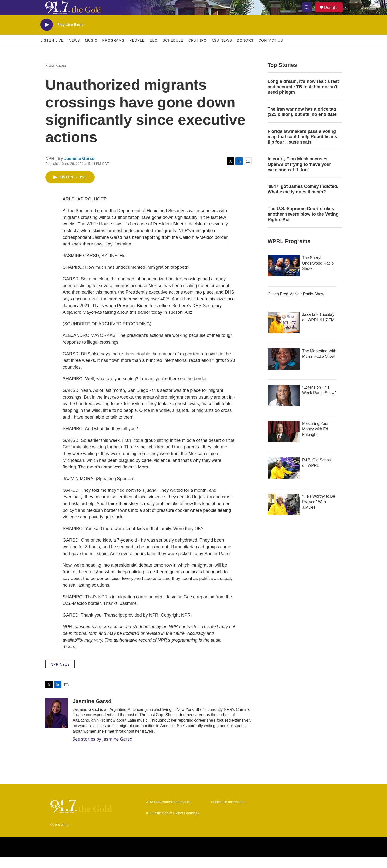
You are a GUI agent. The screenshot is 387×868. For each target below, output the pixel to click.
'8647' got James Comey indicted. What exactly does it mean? (303, 200)
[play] (47, 36)
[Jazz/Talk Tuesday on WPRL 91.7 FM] (284, 334)
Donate (334, 13)
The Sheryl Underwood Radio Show (318, 274)
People (137, 51)
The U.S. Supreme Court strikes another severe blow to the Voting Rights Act (303, 225)
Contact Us (271, 51)
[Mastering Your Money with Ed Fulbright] (284, 443)
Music (91, 51)
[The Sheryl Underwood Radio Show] (284, 277)
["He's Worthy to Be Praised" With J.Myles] (284, 515)
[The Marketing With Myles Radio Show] (284, 370)
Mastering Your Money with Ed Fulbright (315, 440)
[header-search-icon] (309, 13)
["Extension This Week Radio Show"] (284, 406)
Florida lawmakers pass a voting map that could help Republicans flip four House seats (302, 148)
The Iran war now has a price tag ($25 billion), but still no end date (302, 123)
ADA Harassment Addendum (168, 813)
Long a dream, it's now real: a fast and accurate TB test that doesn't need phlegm (303, 98)
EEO (154, 51)
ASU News (222, 51)
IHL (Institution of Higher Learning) (172, 824)
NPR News (56, 77)
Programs (113, 51)
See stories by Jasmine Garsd (102, 750)
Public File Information (228, 813)
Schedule (173, 51)
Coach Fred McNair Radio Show (296, 305)
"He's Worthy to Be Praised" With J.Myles (319, 513)
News (74, 51)
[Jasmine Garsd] (57, 724)
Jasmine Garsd (79, 170)
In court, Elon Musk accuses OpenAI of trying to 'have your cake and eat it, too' (299, 176)
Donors (245, 51)
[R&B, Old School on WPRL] (284, 479)
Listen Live (52, 51)
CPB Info (197, 51)
